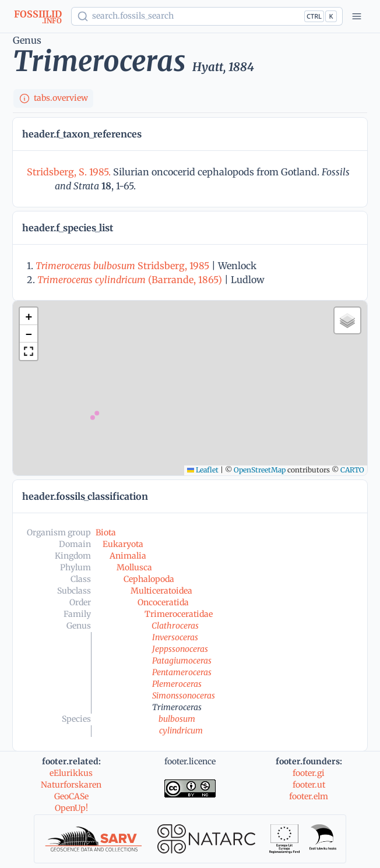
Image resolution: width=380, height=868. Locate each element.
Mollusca (134, 567)
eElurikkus (71, 773)
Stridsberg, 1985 (122, 266)
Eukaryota (123, 544)
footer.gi (309, 773)
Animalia (128, 556)
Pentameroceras (182, 672)
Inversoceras (175, 637)
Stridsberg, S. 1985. (70, 172)
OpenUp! (71, 808)
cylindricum (181, 731)
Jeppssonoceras (180, 649)
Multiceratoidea (161, 591)
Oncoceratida (163, 602)
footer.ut (309, 785)
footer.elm (309, 796)
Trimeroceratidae (179, 614)
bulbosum (177, 719)
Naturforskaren (71, 785)
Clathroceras (175, 626)
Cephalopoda (149, 579)
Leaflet (203, 470)
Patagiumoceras (182, 661)
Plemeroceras (177, 684)
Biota (106, 532)
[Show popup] (207, 16)
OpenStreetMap (260, 470)
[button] (29, 316)
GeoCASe (71, 796)
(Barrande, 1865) (130, 280)
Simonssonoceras (184, 696)
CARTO (352, 470)
